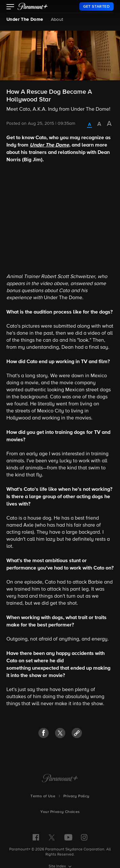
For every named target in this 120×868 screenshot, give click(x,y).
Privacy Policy (76, 796)
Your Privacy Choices (60, 812)
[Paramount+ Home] (60, 779)
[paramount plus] (33, 6)
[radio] (89, 125)
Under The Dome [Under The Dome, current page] (25, 20)
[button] (10, 7)
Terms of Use (43, 796)
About (57, 20)
